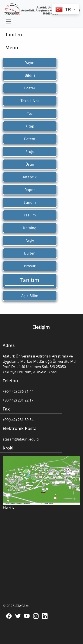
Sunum (30, 202)
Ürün (30, 164)
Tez (30, 113)
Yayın (30, 63)
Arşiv (30, 241)
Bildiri (30, 75)
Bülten (30, 253)
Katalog (30, 228)
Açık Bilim (30, 296)
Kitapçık (30, 177)
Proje (30, 152)
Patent (30, 139)
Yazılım (30, 215)
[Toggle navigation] (9, 21)
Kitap (30, 126)
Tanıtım (30, 280)
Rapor (30, 190)
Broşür (30, 266)
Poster (30, 88)
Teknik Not (30, 101)
